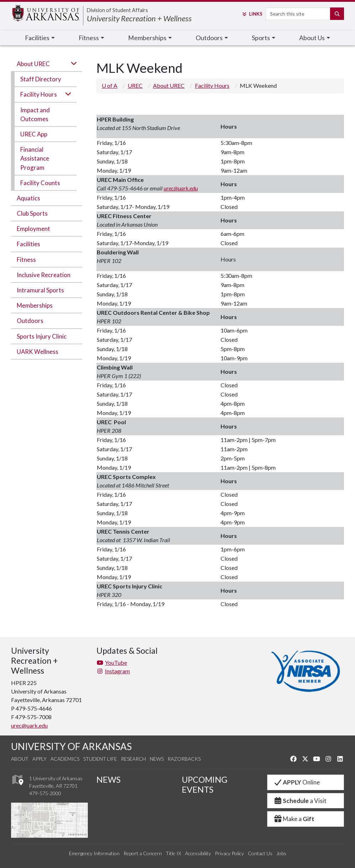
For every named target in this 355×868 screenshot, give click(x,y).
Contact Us (260, 853)
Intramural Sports (40, 290)
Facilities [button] (37, 38)
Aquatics (28, 198)
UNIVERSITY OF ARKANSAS (71, 746)
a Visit (300, 801)
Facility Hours (39, 94)
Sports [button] (261, 38)
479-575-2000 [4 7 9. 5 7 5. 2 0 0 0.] (45, 793)
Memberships (35, 305)
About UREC (33, 64)
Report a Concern (143, 853)
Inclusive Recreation (44, 275)
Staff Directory (41, 79)
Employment (33, 229)
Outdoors (30, 321)
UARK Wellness (38, 352)
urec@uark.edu (181, 188)
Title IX (173, 853)
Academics (65, 759)
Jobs (281, 853)
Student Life (100, 759)
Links (252, 14)
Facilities (28, 244)
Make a (294, 819)
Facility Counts (40, 183)
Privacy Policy (229, 853)
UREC (135, 85)
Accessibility (198, 853)
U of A (110, 85)
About (20, 759)
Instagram (113, 671)
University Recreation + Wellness (139, 18)
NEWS (108, 780)
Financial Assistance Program (35, 158)
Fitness (26, 260)
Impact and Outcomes (35, 114)
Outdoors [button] (209, 38)
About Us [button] (312, 38)
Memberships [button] (147, 38)
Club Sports (32, 213)
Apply (39, 759)
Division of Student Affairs (117, 10)
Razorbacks (184, 759)
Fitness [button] (89, 38)
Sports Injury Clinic (42, 336)
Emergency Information (94, 853)
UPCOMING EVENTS (205, 785)
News (157, 759)
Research (133, 759)
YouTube (112, 662)
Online (296, 782)
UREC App (34, 134)
